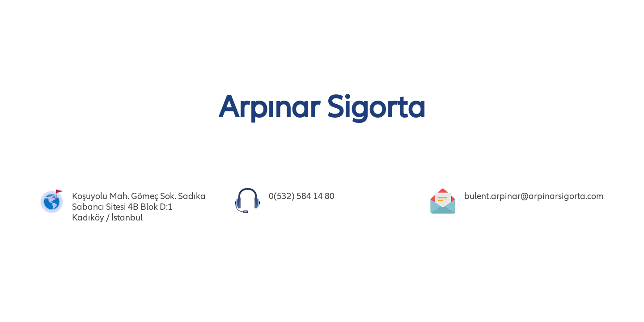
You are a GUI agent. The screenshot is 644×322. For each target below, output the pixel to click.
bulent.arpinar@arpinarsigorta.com (534, 196)
